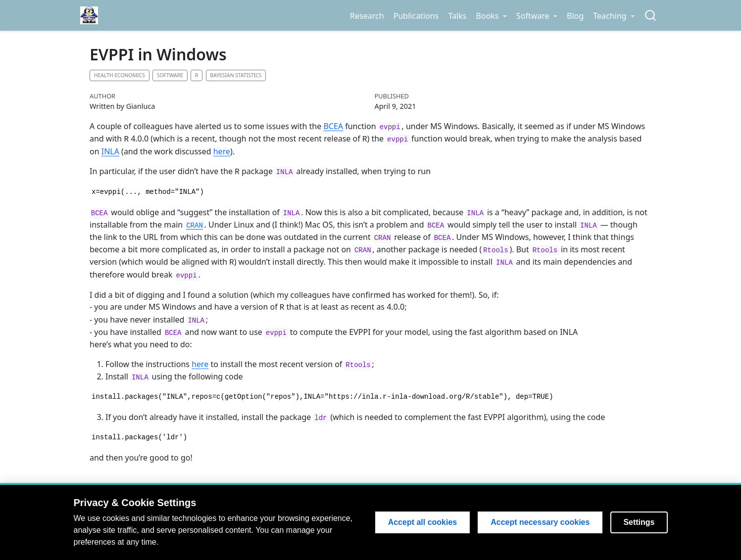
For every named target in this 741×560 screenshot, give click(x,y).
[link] (491, 16)
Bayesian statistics (236, 75)
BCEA (333, 126)
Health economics (120, 75)
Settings (639, 522)
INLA (110, 151)
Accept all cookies (423, 522)
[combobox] (651, 16)
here (222, 151)
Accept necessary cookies (540, 522)
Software (170, 75)
